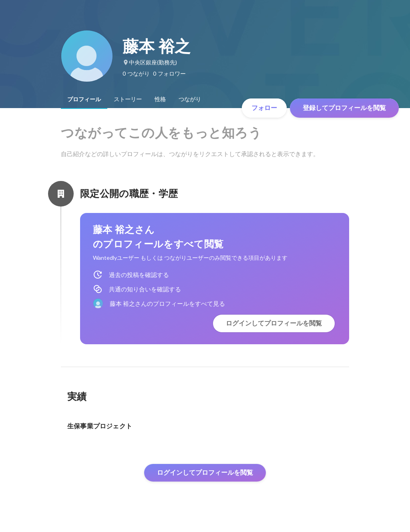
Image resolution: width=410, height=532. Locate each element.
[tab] (84, 99)
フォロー (264, 108)
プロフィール (84, 99)
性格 (160, 99)
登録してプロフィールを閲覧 (344, 108)
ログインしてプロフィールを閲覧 (274, 323)
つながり (190, 99)
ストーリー (128, 99)
